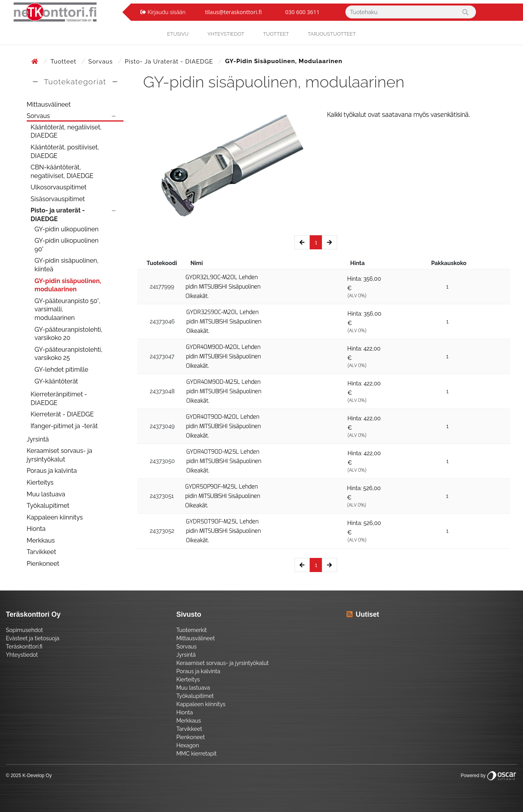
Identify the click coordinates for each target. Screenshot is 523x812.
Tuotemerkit (192, 630)
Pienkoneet (43, 564)
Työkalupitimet (48, 506)
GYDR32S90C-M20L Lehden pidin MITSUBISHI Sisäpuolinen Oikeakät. (224, 322)
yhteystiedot (226, 34)
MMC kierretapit (197, 754)
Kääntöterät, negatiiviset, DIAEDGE (66, 132)
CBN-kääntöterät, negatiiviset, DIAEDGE (62, 172)
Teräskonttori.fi (24, 647)
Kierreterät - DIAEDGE (62, 414)
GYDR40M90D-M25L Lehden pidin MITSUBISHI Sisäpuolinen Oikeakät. (224, 391)
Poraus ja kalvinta (52, 471)
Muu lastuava (46, 494)
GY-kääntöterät (56, 381)
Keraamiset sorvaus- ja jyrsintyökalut (59, 455)
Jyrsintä (38, 439)
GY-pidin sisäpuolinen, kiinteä (66, 265)
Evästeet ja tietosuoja (33, 638)
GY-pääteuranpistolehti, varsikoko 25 (68, 354)
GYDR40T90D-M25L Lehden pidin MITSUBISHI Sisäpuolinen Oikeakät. (224, 461)
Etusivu (178, 34)
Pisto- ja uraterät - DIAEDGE (170, 62)
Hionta (36, 529)
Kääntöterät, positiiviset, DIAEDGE (65, 152)
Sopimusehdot (24, 630)
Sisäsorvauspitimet (58, 199)
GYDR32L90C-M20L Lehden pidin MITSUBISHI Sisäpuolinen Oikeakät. (223, 287)
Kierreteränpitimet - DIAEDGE (59, 399)
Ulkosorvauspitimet (59, 187)
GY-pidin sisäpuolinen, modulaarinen (68, 285)
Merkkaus (41, 540)
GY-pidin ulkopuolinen (66, 229)
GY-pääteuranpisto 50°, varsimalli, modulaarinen (67, 309)
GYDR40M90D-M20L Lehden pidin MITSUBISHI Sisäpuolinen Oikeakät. (223, 357)
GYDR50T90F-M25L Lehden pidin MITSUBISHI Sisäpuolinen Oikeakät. (223, 531)
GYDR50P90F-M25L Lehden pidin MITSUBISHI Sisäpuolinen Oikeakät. (222, 496)
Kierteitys (40, 482)
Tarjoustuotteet (332, 34)
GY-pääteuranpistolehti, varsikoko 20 (68, 334)
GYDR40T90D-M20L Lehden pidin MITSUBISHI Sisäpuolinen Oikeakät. (223, 426)
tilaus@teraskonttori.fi (233, 12)
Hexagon (188, 745)
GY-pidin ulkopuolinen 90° (66, 245)
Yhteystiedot (22, 655)
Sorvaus (101, 62)
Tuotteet (276, 34)
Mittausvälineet (49, 104)
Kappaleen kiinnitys (55, 517)
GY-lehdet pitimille (61, 370)
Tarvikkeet (41, 552)
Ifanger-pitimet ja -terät (64, 426)
